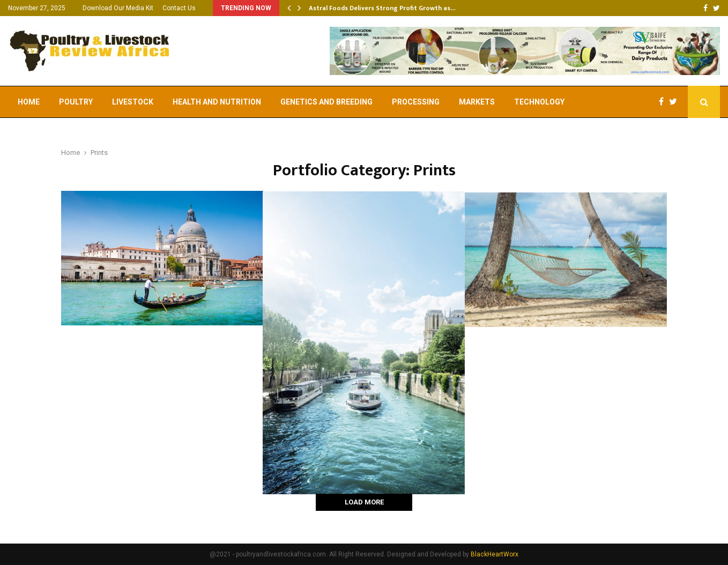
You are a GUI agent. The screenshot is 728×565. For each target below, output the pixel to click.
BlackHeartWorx (495, 554)
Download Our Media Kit (118, 8)
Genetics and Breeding (326, 102)
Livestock (133, 102)
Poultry (76, 102)
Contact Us (179, 8)
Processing (416, 102)
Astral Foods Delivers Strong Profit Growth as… (382, 8)
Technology (539, 102)
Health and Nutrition (217, 102)
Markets (477, 102)
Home (29, 102)
